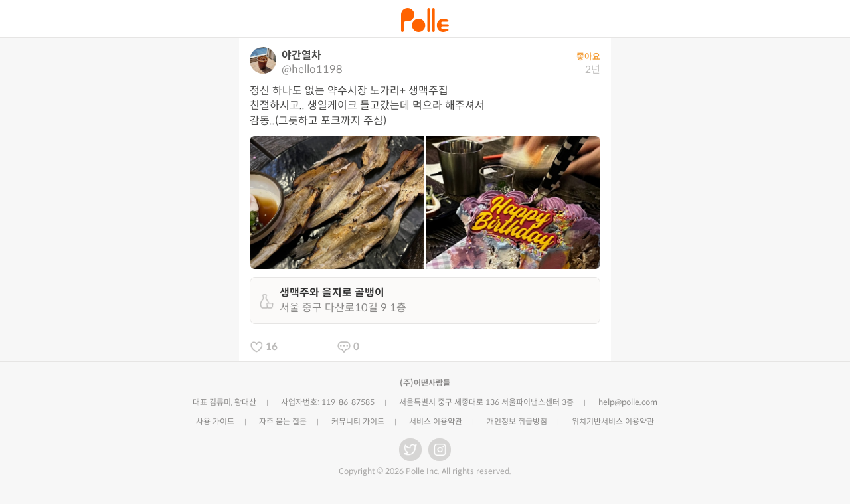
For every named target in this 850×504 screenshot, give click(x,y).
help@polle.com (628, 402)
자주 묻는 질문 (283, 421)
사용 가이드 (215, 421)
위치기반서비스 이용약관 (613, 421)
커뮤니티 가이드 (358, 421)
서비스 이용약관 (436, 421)
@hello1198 (312, 69)
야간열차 (301, 55)
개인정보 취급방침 (517, 421)
